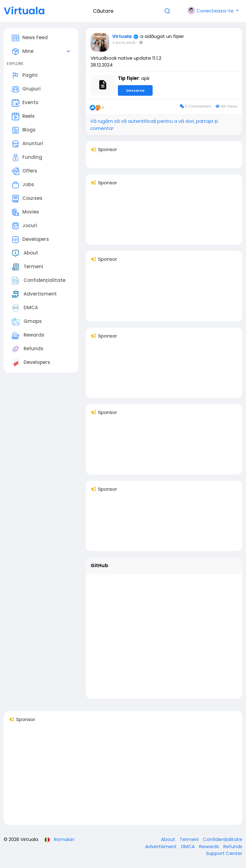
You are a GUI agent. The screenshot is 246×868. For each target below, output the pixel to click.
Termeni (27, 267)
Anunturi (27, 144)
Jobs (23, 185)
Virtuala (24, 11)
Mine (23, 52)
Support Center (224, 853)
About (25, 253)
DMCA (25, 308)
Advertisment (34, 294)
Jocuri (25, 226)
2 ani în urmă (124, 43)
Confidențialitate (39, 281)
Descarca (135, 90)
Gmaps (27, 322)
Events (25, 103)
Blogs (24, 130)
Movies (25, 212)
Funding (27, 158)
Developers (30, 240)
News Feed (30, 38)
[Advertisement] (123, 776)
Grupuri (26, 89)
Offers (25, 171)
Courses (27, 199)
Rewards (28, 335)
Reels (23, 117)
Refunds (28, 349)
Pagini (25, 76)
